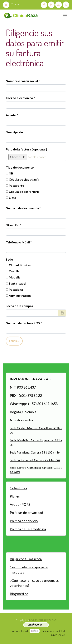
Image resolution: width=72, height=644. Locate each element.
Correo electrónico (19, 98)
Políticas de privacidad (26, 513)
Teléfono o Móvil (18, 242)
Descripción (14, 132)
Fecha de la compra (19, 306)
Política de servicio (24, 521)
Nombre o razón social (22, 81)
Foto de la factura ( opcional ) (26, 149)
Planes (15, 496)
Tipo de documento (20, 167)
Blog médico (19, 594)
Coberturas (18, 488)
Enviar (14, 341)
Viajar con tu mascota (26, 559)
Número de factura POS (23, 323)
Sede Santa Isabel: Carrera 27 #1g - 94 (35, 460)
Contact (12, 4)
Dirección (13, 225)
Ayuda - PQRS (20, 504)
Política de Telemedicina (28, 529)
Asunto (11, 115)
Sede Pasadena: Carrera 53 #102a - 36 (35, 452)
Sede (9, 259)
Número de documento (23, 208)
